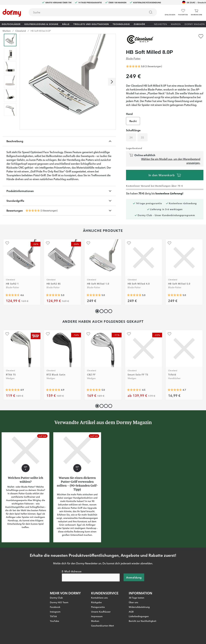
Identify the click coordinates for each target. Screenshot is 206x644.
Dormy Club (56, 598)
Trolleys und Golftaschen (91, 24)
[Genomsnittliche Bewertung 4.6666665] (175, 390)
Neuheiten (161, 24)
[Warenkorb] (196, 12)
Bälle (66, 24)
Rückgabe (96, 602)
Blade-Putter (133, 58)
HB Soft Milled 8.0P (41, 31)
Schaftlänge (133, 130)
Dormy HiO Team (59, 602)
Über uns (133, 602)
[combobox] (93, 12)
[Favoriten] (183, 12)
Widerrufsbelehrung (139, 607)
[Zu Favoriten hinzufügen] (201, 36)
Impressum (97, 616)
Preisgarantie (98, 607)
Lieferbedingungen (139, 616)
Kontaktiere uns (99, 598)
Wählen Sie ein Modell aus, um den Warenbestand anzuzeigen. (171, 161)
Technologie (121, 24)
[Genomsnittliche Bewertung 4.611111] (13, 295)
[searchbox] (85, 12)
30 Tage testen (136, 598)
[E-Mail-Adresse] (91, 577)
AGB (131, 612)
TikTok (53, 616)
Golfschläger (11, 24)
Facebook (55, 607)
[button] (170, 11)
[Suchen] (151, 12)
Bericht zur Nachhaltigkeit (143, 621)
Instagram (55, 612)
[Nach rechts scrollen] (112, 82)
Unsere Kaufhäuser (101, 612)
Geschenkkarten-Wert (103, 626)
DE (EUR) (194, 2)
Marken (176, 24)
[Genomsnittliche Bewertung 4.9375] (53, 390)
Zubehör (139, 24)
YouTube (54, 621)
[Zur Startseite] (12, 13)
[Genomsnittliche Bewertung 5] (33, 211)
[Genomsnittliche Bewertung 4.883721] (13, 390)
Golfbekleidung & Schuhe (41, 24)
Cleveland (21, 31)
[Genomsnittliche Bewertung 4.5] (134, 390)
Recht (133, 121)
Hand (129, 114)
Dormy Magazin (195, 24)
